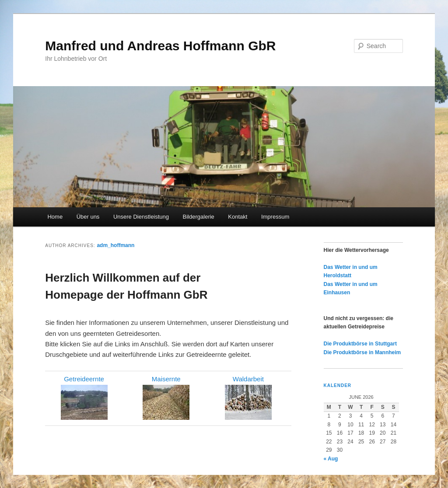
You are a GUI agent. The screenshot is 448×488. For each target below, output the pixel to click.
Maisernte (166, 379)
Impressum (275, 217)
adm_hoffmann (115, 245)
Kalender (338, 385)
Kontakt (238, 217)
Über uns (88, 217)
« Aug (331, 459)
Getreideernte (84, 379)
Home (55, 217)
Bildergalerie (199, 217)
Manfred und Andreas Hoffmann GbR (160, 46)
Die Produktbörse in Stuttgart (360, 344)
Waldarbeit (248, 379)
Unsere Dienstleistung (141, 217)
